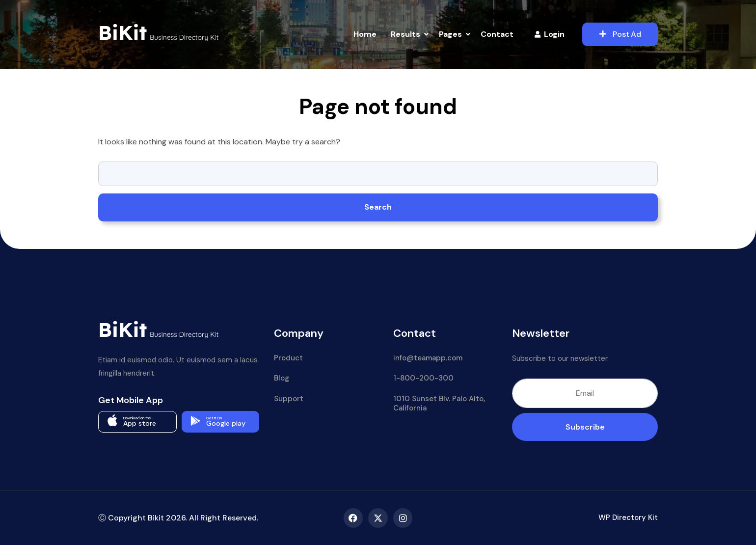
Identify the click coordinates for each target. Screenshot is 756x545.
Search (378, 207)
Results (405, 34)
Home (365, 34)
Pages (450, 34)
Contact (497, 34)
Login (550, 34)
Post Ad (620, 34)
